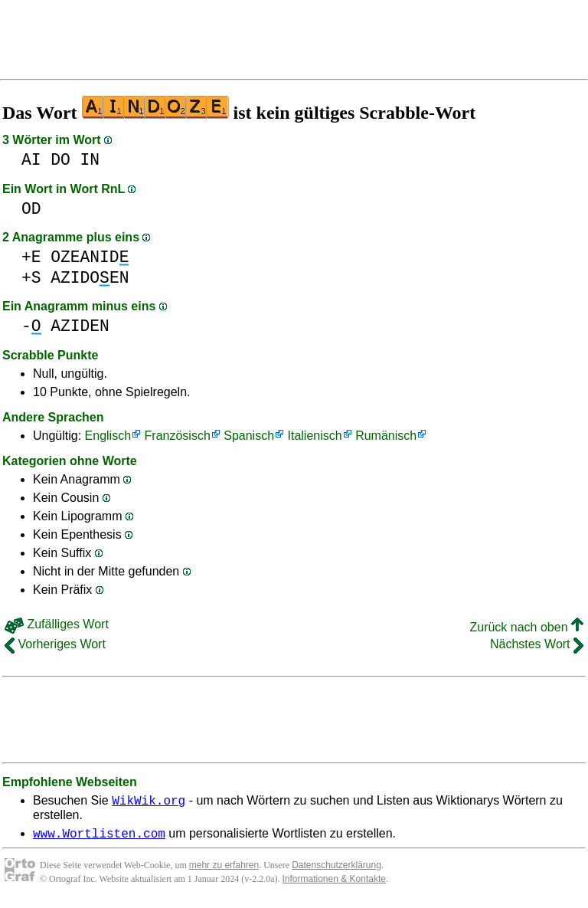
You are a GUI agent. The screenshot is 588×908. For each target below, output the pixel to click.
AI (31, 160)
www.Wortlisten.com (99, 838)
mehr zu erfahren (224, 870)
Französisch (178, 436)
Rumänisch (386, 436)
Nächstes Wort (537, 644)
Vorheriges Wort (55, 644)
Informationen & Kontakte (334, 883)
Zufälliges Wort (57, 624)
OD (31, 209)
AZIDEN (80, 326)
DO (60, 160)
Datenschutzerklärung (336, 870)
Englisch (108, 436)
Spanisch (249, 436)
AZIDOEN (90, 278)
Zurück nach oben (526, 627)
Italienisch (315, 436)
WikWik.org (149, 802)
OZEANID (90, 257)
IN (90, 160)
